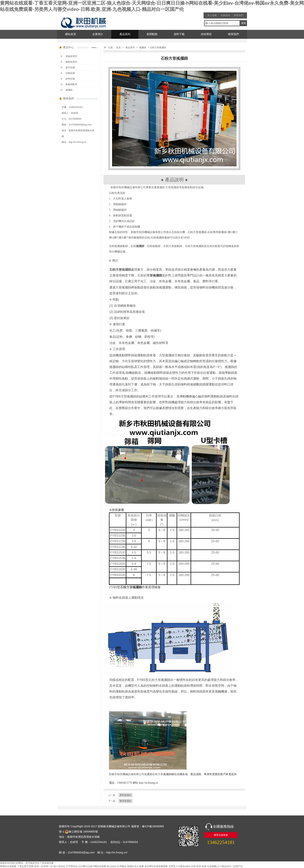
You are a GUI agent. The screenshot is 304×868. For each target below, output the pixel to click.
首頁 (118, 48)
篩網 (117, 312)
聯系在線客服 (221, 835)
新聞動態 (152, 34)
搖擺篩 (143, 48)
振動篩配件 (71, 84)
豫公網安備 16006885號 (81, 832)
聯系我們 (238, 15)
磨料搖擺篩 (125, 795)
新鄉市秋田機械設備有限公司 (128, 187)
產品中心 (68, 47)
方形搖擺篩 (172, 187)
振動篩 (191, 187)
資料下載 (179, 34)
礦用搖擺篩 (125, 801)
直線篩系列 (71, 56)
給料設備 (70, 79)
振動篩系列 (71, 62)
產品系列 (125, 34)
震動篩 (125, 215)
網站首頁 (71, 34)
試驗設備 (70, 73)
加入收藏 (212, 15)
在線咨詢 (225, 15)
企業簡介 (98, 34)
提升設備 (70, 67)
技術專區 (206, 34)
